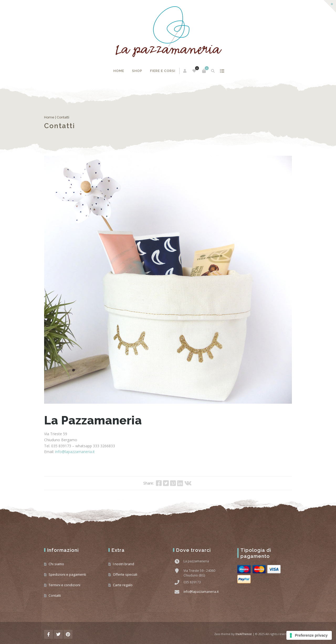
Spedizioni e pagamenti (67, 574)
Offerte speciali (125, 574)
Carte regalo (123, 585)
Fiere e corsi (163, 71)
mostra (222, 71)
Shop (137, 71)
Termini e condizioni (64, 585)
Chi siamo (56, 564)
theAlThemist (244, 634)
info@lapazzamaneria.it (75, 452)
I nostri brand (124, 564)
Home (119, 71)
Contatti (55, 595)
